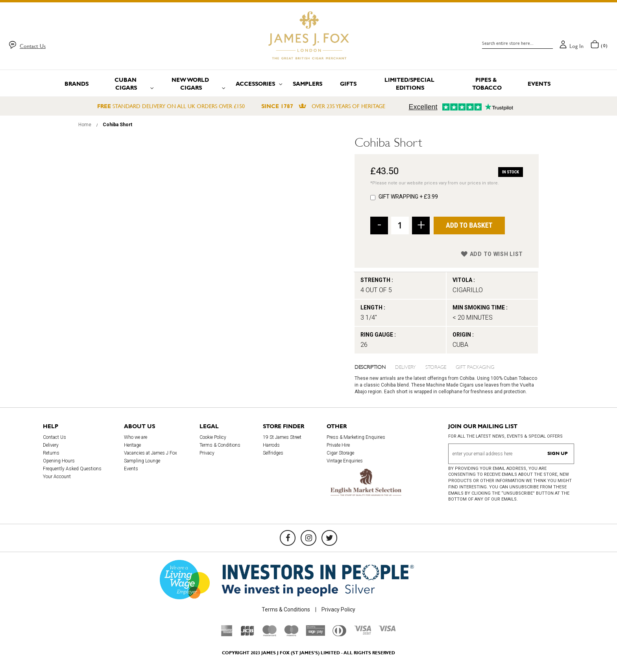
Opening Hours (59, 461)
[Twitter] (329, 538)
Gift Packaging (475, 366)
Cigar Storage (340, 453)
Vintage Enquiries (345, 461)
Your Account (57, 477)
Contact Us (33, 46)
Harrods (271, 445)
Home (85, 125)
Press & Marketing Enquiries (356, 437)
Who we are (136, 437)
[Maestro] (291, 634)
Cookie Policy (213, 437)
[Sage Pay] (315, 634)
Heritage (132, 445)
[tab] (375, 366)
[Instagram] (308, 538)
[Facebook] (288, 538)
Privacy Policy (338, 609)
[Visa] (387, 630)
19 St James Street (282, 437)
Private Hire (338, 445)
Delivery (405, 366)
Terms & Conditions (220, 445)
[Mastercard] (270, 634)
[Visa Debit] (362, 633)
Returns (51, 453)
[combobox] (517, 43)
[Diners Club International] (339, 634)
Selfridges (273, 453)
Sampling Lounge (142, 461)
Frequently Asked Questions (72, 469)
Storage (436, 366)
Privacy (207, 453)
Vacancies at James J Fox (151, 453)
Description (370, 366)
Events (131, 469)
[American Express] (227, 634)
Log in (576, 46)
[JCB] (248, 634)
